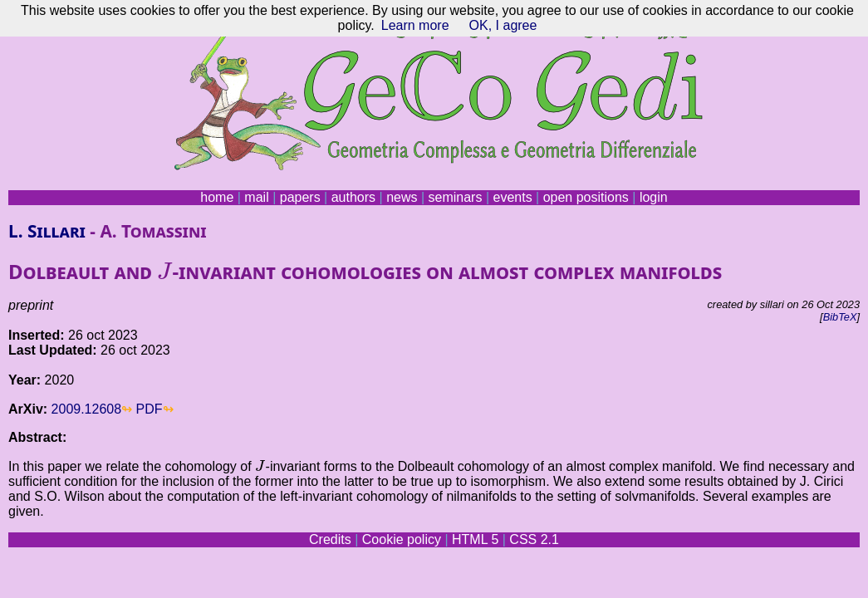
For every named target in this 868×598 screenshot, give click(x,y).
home (217, 197)
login (654, 197)
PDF (150, 409)
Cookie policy (402, 539)
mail (256, 197)
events (512, 197)
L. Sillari (47, 231)
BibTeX (840, 317)
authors (353, 197)
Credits (330, 539)
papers (300, 197)
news (402, 197)
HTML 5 (475, 539)
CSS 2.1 (534, 539)
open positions (586, 197)
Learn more (415, 25)
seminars (456, 197)
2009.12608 (87, 409)
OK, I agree (503, 25)
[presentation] (164, 271)
